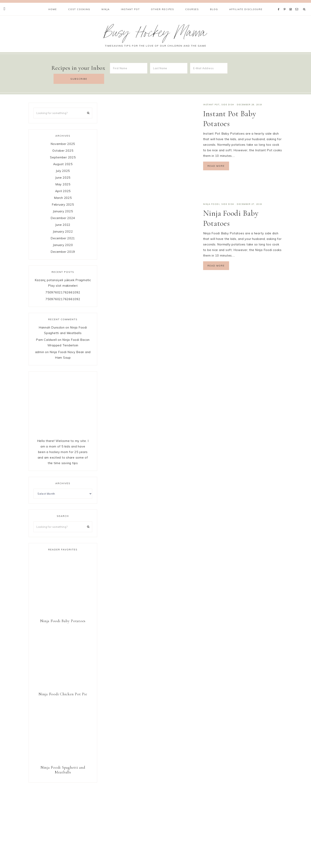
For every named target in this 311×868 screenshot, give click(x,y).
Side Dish (228, 94)
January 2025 (63, 201)
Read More (216, 155)
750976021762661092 (63, 282)
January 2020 (63, 234)
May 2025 (63, 174)
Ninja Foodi (211, 194)
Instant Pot (211, 94)
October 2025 (63, 140)
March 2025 (63, 187)
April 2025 (63, 181)
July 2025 (63, 160)
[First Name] (129, 68)
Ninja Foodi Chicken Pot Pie (63, 684)
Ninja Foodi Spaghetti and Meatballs (63, 759)
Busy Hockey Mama (155, 34)
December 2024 (63, 207)
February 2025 (63, 194)
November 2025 (63, 133)
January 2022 (63, 221)
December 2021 (63, 228)
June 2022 (63, 214)
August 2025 (63, 154)
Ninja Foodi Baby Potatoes (63, 610)
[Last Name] (169, 68)
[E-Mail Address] (209, 68)
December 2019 (63, 241)
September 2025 (63, 147)
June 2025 (63, 167)
